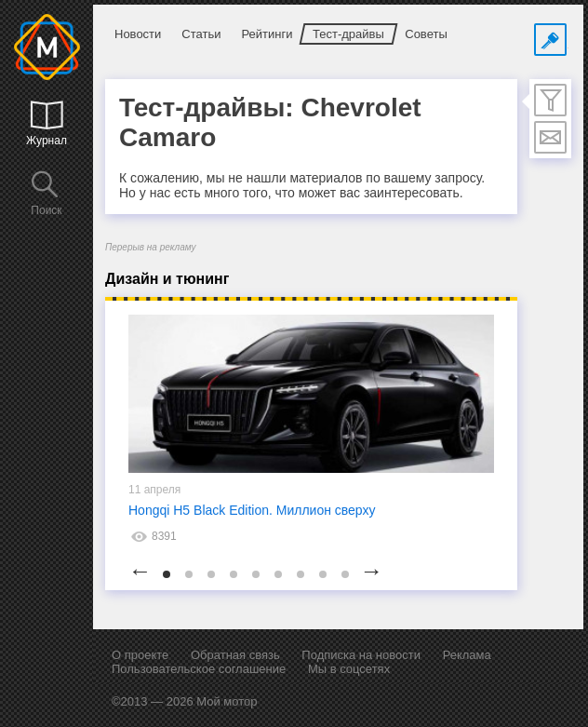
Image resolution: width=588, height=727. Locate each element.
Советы (426, 34)
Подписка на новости (361, 655)
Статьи (201, 34)
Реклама (467, 655)
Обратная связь (235, 655)
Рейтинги (267, 34)
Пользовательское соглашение (199, 669)
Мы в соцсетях (349, 669)
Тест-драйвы (348, 34)
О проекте (140, 655)
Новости (138, 34)
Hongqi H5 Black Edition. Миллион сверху (252, 510)
